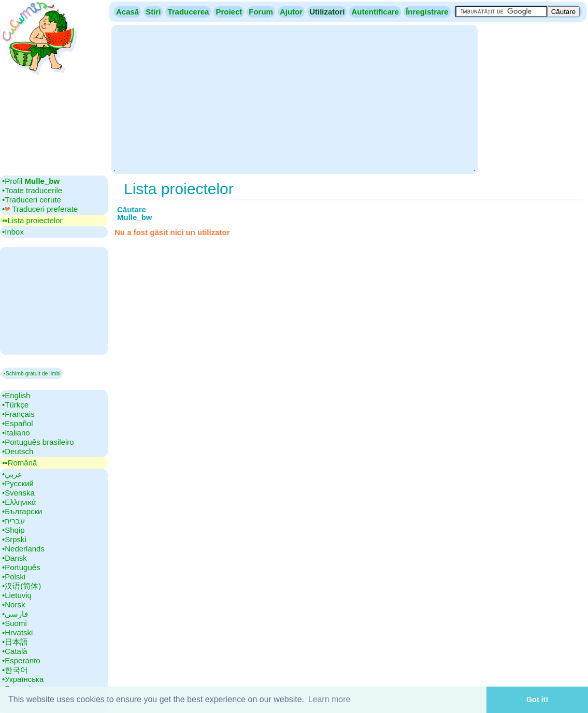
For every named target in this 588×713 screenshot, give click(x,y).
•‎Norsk (13, 605)
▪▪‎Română (19, 463)
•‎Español (17, 423)
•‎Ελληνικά (19, 502)
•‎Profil (31, 181)
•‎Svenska (18, 493)
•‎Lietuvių (17, 595)
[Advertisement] (294, 98)
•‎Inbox (13, 232)
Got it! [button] (537, 700)
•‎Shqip (13, 530)
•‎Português (21, 567)
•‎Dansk (15, 558)
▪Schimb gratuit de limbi (32, 373)
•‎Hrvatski (17, 632)
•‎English (16, 395)
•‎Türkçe (15, 405)
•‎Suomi (15, 623)
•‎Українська (23, 679)
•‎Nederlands (23, 549)
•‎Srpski (14, 539)
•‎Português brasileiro (38, 442)
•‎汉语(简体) (21, 586)
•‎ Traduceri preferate (40, 209)
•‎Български (22, 511)
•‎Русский (18, 483)
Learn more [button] (329, 699)
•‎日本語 (15, 642)
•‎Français (18, 414)
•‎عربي (12, 474)
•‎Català (15, 651)
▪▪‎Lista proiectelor (32, 220)
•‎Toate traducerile (32, 190)
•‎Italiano (16, 433)
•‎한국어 (15, 670)
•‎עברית (13, 521)
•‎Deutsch (18, 451)
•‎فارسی (15, 614)
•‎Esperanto (21, 660)
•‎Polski (14, 577)
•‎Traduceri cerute (32, 200)
